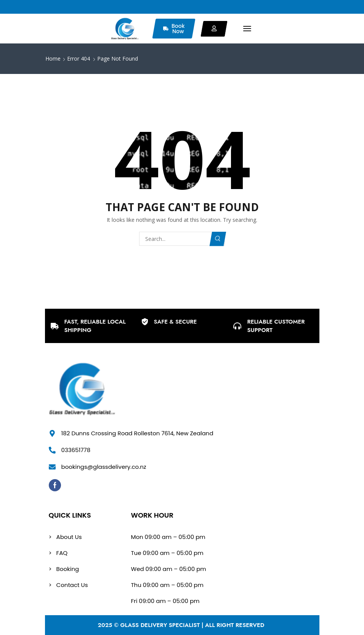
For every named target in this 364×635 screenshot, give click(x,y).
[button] (247, 29)
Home (53, 59)
